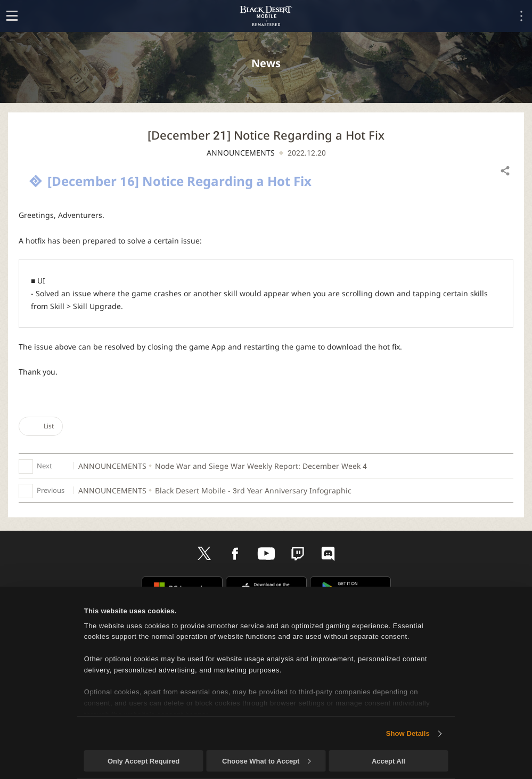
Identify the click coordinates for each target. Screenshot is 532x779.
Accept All (388, 761)
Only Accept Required (144, 761)
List (41, 426)
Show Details (408, 733)
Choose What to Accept (266, 761)
